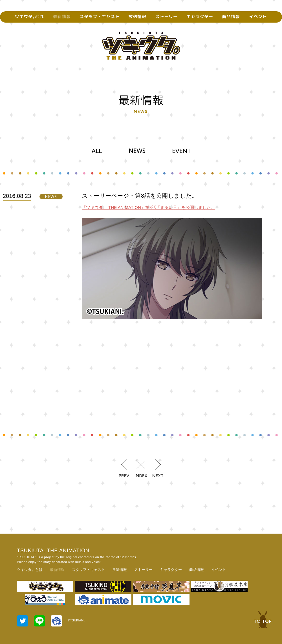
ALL (97, 151)
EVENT (182, 151)
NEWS (137, 151)
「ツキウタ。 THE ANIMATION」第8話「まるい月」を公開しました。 (148, 207)
